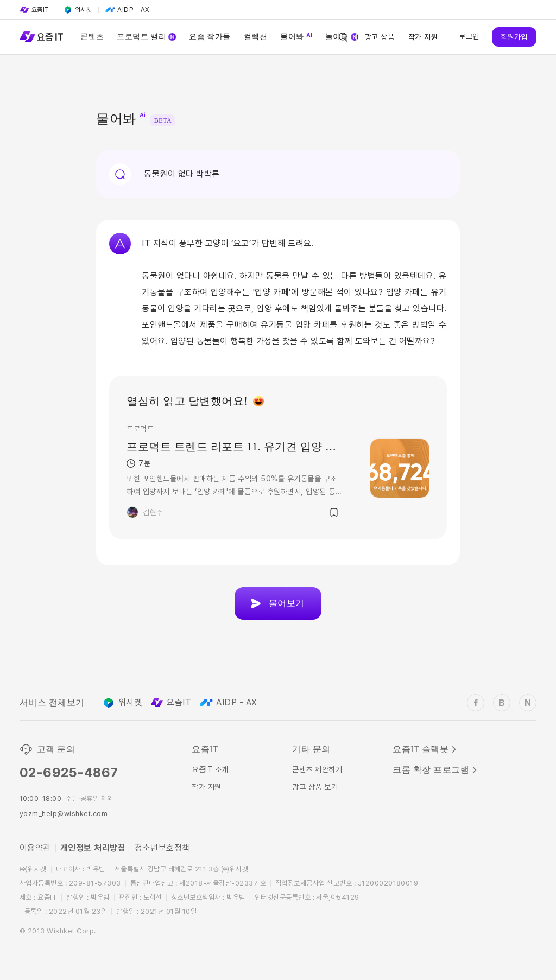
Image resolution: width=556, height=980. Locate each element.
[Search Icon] (343, 37)
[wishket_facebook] (476, 703)
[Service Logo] (41, 37)
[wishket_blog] (502, 703)
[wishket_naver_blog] (528, 703)
